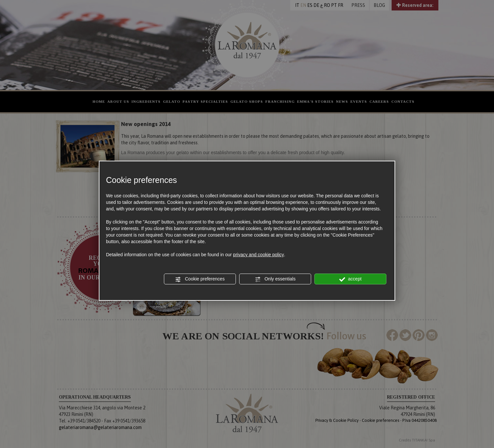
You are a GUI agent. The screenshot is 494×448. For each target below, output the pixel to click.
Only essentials (275, 279)
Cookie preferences (200, 279)
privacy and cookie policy (258, 255)
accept (350, 279)
